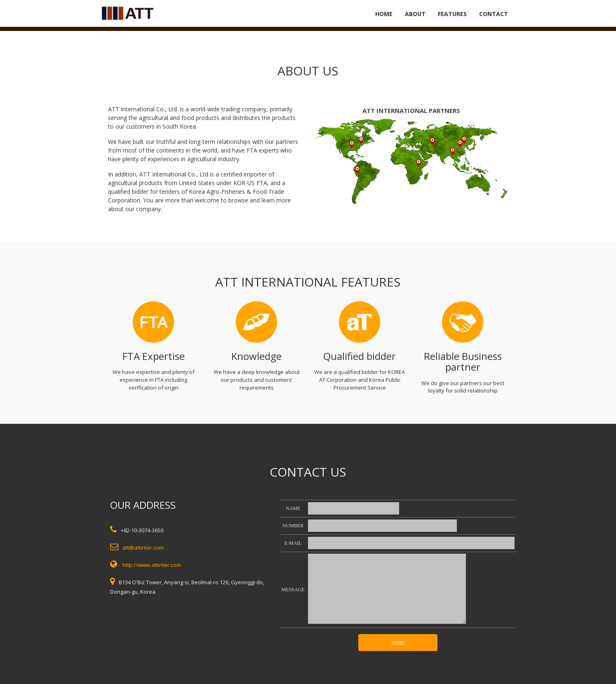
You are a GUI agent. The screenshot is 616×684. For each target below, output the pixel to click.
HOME (384, 14)
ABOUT (415, 14)
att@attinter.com (143, 548)
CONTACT (494, 14)
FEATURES (452, 14)
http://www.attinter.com (152, 565)
